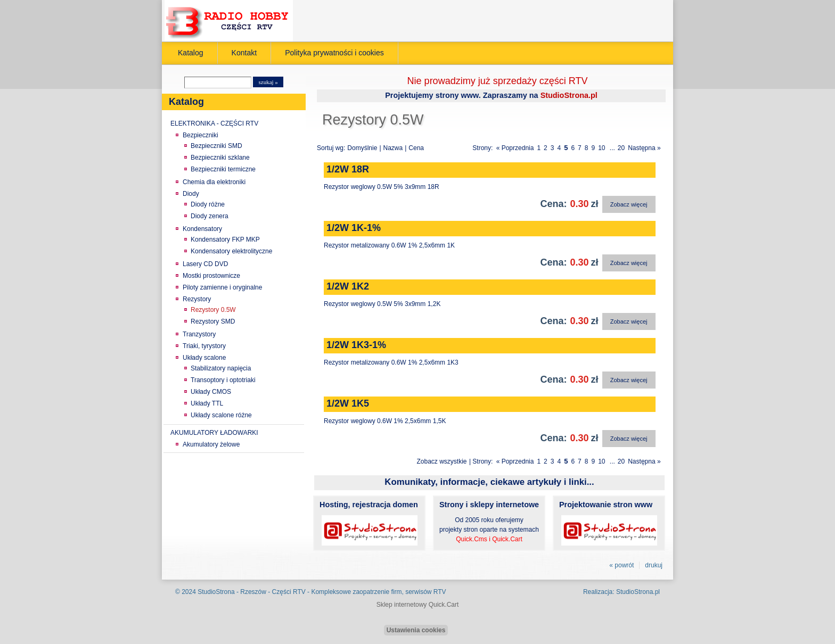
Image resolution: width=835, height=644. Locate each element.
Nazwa (393, 148)
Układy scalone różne (221, 415)
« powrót (621, 565)
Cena (416, 148)
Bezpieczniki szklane (220, 158)
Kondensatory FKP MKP (225, 240)
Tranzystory (199, 334)
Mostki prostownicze (211, 276)
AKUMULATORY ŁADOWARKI (214, 433)
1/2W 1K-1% (354, 228)
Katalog (191, 53)
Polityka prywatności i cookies (334, 53)
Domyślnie (362, 148)
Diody (191, 194)
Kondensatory (202, 229)
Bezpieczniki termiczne (223, 169)
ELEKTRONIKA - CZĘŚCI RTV (214, 123)
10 (601, 148)
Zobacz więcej (629, 204)
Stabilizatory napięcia (221, 368)
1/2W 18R (348, 169)
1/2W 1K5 (348, 403)
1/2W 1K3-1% (356, 345)
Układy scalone (204, 358)
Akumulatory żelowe (211, 444)
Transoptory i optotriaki (223, 380)
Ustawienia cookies (416, 630)
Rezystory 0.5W (213, 310)
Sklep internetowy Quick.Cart (418, 605)
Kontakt (244, 53)
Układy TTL (207, 403)
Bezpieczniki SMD (216, 146)
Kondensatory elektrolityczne (231, 251)
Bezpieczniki (200, 135)
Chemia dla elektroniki (214, 182)
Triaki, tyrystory (204, 346)
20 (621, 148)
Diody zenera (210, 216)
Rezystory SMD (213, 321)
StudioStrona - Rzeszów (233, 592)
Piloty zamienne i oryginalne (222, 287)
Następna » (644, 148)
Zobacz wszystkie (442, 461)
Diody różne (208, 204)
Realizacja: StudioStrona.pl (621, 592)
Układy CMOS (211, 392)
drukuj (654, 565)
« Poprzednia (515, 148)
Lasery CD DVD (205, 264)
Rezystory (197, 299)
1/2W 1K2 (348, 286)
